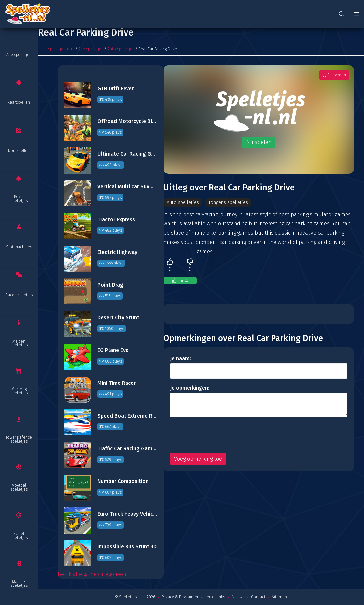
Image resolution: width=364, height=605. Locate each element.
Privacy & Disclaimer (180, 597)
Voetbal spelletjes (19, 487)
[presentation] (220, 435)
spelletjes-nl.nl (61, 49)
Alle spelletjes (19, 55)
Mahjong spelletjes (19, 391)
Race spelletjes (19, 295)
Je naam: (181, 359)
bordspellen (19, 151)
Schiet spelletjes (19, 536)
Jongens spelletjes (235, 202)
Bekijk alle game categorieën (92, 574)
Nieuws (238, 597)
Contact (258, 597)
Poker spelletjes (19, 199)
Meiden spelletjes (19, 343)
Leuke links (215, 597)
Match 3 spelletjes (19, 584)
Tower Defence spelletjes (19, 439)
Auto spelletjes (121, 49)
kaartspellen (19, 102)
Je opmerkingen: (190, 388)
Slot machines (19, 247)
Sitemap (279, 597)
